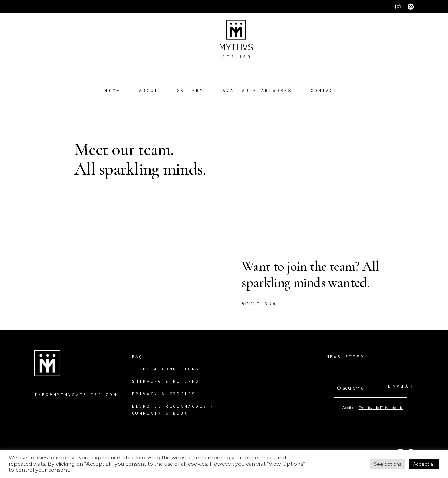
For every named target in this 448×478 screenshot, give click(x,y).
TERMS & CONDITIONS (166, 369)
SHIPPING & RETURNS (168, 381)
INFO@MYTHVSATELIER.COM (76, 394)
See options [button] (388, 464)
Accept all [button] (424, 464)
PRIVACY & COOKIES (164, 394)
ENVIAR (397, 386)
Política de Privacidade (381, 407)
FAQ (138, 356)
